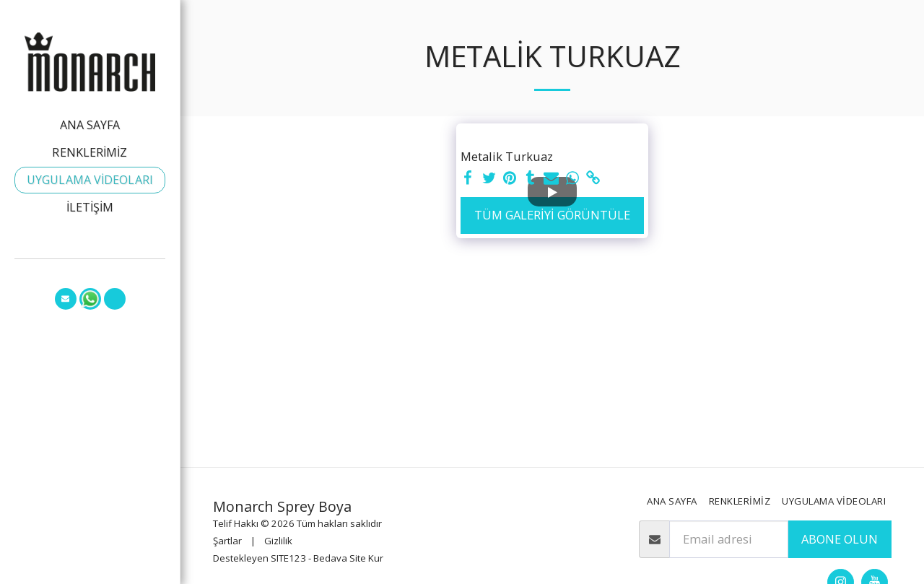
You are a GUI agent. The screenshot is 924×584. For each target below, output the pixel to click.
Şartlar (227, 541)
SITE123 (288, 558)
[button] (66, 299)
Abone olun (840, 539)
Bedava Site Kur (348, 558)
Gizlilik (278, 541)
